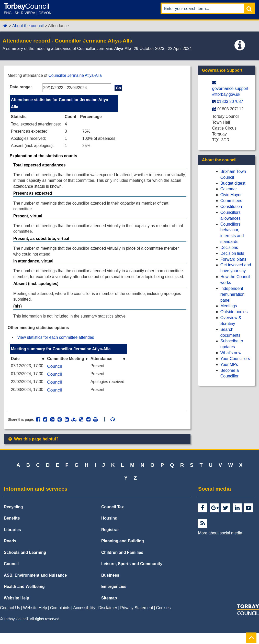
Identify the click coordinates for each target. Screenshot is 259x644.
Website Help (16, 609)
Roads (10, 552)
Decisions (229, 247)
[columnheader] (28, 369)
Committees (231, 201)
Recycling (13, 518)
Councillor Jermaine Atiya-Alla (77, 75)
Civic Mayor (231, 195)
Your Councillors (235, 359)
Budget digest (233, 183)
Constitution (231, 207)
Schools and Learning (25, 563)
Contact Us (10, 619)
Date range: (21, 87)
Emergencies (114, 598)
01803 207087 (230, 102)
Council (55, 376)
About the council (28, 26)
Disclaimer (108, 619)
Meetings (229, 306)
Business (110, 586)
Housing (109, 529)
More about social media (220, 544)
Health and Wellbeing (24, 598)
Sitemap (109, 609)
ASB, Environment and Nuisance (35, 586)
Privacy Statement (137, 619)
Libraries (12, 541)
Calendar (229, 189)
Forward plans (233, 259)
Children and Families (122, 563)
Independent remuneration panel (232, 294)
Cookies (163, 619)
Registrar (110, 541)
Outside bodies (234, 312)
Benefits (12, 529)
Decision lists (232, 253)
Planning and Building (123, 552)
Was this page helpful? (33, 450)
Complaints (60, 619)
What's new (231, 353)
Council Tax (113, 518)
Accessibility (84, 619)
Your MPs (229, 365)
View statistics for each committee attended (57, 347)
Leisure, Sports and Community (132, 575)
